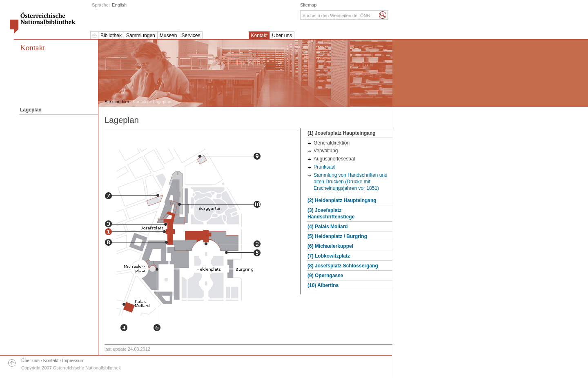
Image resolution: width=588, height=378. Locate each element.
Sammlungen (141, 36)
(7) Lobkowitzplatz (329, 256)
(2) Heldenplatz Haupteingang (342, 200)
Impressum (73, 360)
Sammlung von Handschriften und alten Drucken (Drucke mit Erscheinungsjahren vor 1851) (351, 182)
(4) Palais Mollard (328, 227)
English (119, 5)
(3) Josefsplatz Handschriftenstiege (331, 213)
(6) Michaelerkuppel (330, 246)
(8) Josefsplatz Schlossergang (343, 266)
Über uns (282, 36)
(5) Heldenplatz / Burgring (337, 236)
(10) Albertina (323, 285)
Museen (168, 36)
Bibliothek (111, 36)
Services (191, 36)
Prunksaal (324, 167)
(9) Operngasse (325, 276)
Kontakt (259, 36)
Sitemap (308, 5)
